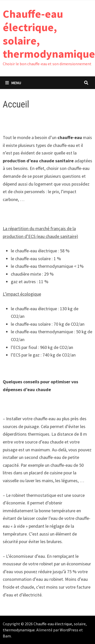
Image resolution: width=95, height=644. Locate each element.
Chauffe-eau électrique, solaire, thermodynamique (49, 34)
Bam (7, 636)
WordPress (69, 630)
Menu (13, 83)
